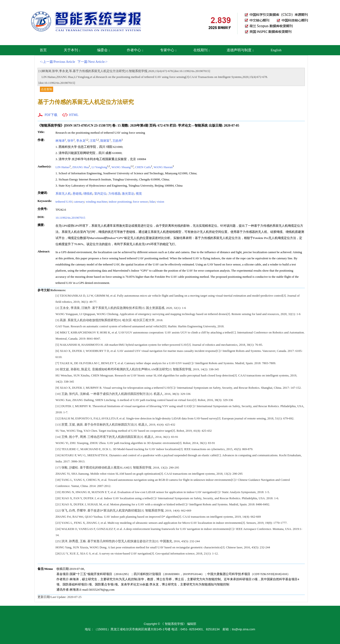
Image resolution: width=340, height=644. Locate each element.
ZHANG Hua (81, 167)
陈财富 (105, 141)
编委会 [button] (103, 50)
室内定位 (100, 194)
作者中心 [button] (135, 50)
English (276, 50)
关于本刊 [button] (72, 50)
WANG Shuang (121, 167)
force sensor (140, 202)
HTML (74, 115)
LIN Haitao (63, 167)
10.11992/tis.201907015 (70, 218)
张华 (70, 141)
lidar (152, 202)
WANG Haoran (163, 167)
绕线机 (88, 194)
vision (161, 202)
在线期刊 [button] (202, 50)
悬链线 (77, 194)
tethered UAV (64, 202)
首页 (43, 50)
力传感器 (114, 194)
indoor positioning (120, 202)
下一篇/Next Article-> (92, 62)
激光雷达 (128, 194)
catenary (79, 202)
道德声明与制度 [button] (240, 50)
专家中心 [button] (168, 50)
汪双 (93, 141)
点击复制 (47, 89)
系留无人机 (63, 194)
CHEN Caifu (143, 167)
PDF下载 (51, 115)
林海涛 (60, 141)
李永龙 (81, 141)
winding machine (96, 202)
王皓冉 (117, 141)
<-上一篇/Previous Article (57, 62)
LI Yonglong (99, 167)
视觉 (139, 194)
